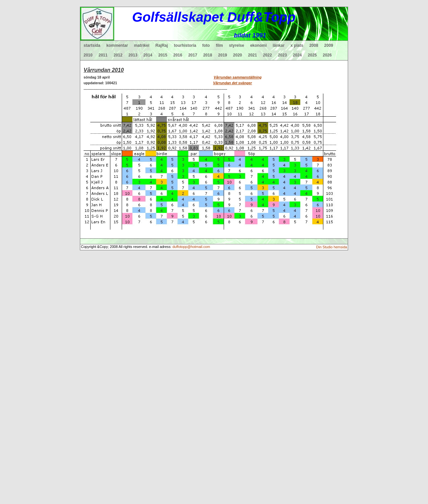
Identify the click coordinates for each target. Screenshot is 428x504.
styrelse (237, 45)
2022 (267, 55)
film (219, 45)
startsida (92, 45)
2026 (327, 55)
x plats (297, 45)
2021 (253, 55)
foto (206, 45)
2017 (193, 55)
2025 (312, 55)
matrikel (142, 45)
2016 (178, 55)
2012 (118, 55)
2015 (163, 55)
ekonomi (258, 45)
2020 (238, 55)
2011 (103, 55)
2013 (133, 55)
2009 (329, 45)
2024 (297, 55)
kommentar (117, 45)
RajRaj (162, 45)
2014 (148, 55)
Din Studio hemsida (332, 247)
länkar (279, 45)
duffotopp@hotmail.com (191, 247)
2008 (314, 45)
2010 (88, 55)
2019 (223, 55)
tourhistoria (185, 45)
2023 (282, 55)
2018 (208, 55)
